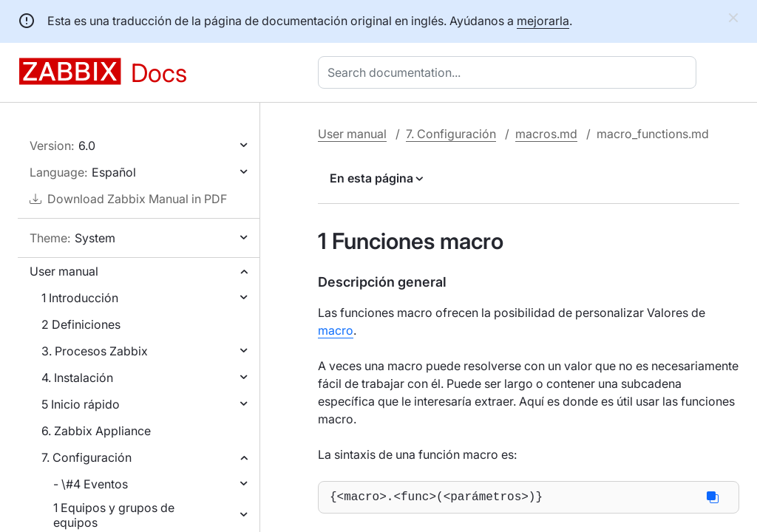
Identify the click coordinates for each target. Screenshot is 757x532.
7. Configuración (86, 457)
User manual (64, 271)
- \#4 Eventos (91, 484)
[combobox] (510, 72)
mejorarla (543, 21)
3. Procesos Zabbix (95, 351)
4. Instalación (77, 378)
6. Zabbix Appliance (96, 431)
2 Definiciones (81, 324)
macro (336, 330)
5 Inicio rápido (81, 404)
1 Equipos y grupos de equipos (114, 515)
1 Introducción (80, 298)
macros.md (546, 134)
